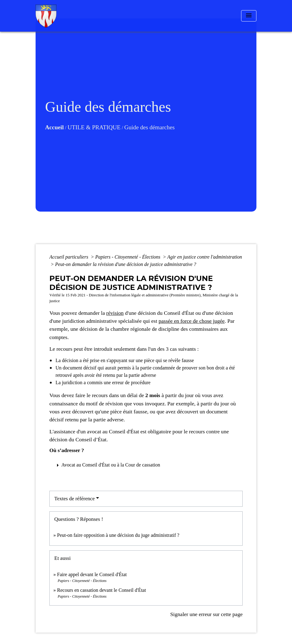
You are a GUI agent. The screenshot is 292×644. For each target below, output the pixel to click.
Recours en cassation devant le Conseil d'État (102, 590)
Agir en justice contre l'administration (205, 257)
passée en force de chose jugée (192, 321)
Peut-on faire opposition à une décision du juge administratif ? (118, 535)
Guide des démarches (149, 127)
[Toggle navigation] (249, 16)
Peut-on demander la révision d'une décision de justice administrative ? (126, 264)
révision (115, 313)
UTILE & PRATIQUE (94, 127)
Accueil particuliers (69, 257)
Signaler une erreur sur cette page (206, 614)
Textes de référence (75, 499)
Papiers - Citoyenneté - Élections (128, 257)
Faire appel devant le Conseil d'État (92, 574)
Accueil (54, 127)
